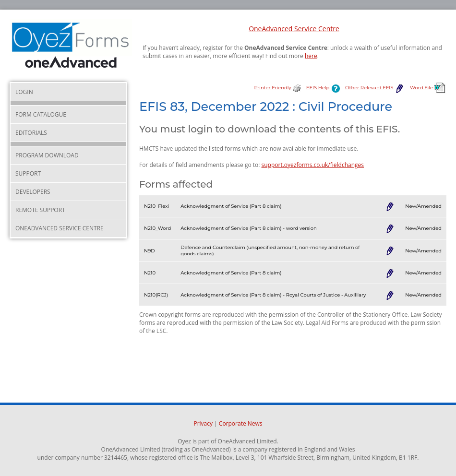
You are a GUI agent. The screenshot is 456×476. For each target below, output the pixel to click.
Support (28, 173)
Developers (33, 192)
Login (24, 92)
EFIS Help (325, 88)
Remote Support (40, 210)
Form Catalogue (41, 114)
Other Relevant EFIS (375, 88)
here (311, 56)
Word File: (428, 88)
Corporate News (241, 423)
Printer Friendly (277, 88)
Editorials (31, 133)
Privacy (203, 423)
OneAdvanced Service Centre (294, 29)
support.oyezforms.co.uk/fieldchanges (313, 165)
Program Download (47, 155)
